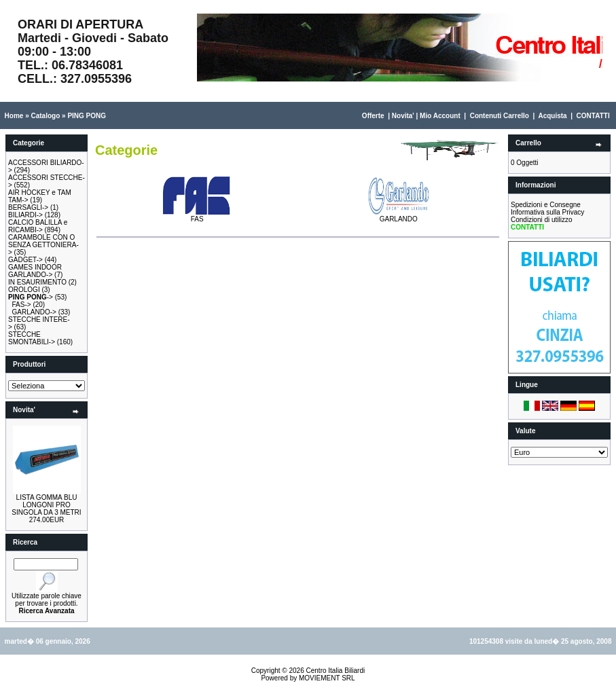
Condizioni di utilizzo (542, 220)
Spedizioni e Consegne (546, 205)
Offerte (373, 116)
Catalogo (45, 116)
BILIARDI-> (25, 215)
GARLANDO (399, 216)
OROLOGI (24, 290)
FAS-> (22, 305)
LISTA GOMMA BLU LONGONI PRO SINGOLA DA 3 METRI (46, 505)
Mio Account (440, 116)
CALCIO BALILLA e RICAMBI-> (38, 226)
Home (14, 116)
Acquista (552, 116)
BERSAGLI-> (28, 207)
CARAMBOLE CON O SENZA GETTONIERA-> (43, 245)
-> (31, 297)
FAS (197, 216)
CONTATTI (593, 116)
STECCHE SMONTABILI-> (32, 338)
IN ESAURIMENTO (37, 282)
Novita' (403, 116)
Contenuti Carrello (500, 116)
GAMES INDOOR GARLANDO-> (35, 271)
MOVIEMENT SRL (327, 678)
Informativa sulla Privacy (547, 212)
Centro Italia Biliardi (336, 671)
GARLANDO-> (34, 312)
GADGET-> (25, 260)
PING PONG (87, 116)
